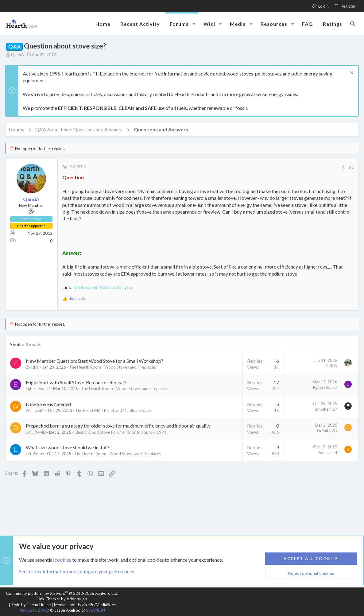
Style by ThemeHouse (31, 605)
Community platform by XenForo (62, 593)
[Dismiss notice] (350, 74)
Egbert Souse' (39, 389)
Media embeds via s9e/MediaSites (85, 605)
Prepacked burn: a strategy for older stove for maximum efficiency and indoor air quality (119, 426)
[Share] (342, 167)
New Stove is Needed (49, 404)
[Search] (352, 24)
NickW (331, 366)
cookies (63, 559)
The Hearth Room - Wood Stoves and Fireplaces (113, 367)
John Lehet (327, 452)
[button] (194, 24)
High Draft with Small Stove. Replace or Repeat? (77, 382)
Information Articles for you (104, 287)
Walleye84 (36, 410)
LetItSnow (36, 454)
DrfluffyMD (37, 432)
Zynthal (33, 367)
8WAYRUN (95, 610)
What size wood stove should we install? (69, 447)
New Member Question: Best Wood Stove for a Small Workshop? (95, 361)
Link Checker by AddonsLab (62, 599)
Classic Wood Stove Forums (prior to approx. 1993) (122, 432)
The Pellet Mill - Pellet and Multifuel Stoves (114, 410)
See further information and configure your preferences (77, 571)
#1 (350, 167)
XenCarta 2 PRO (34, 610)
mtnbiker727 (325, 409)
